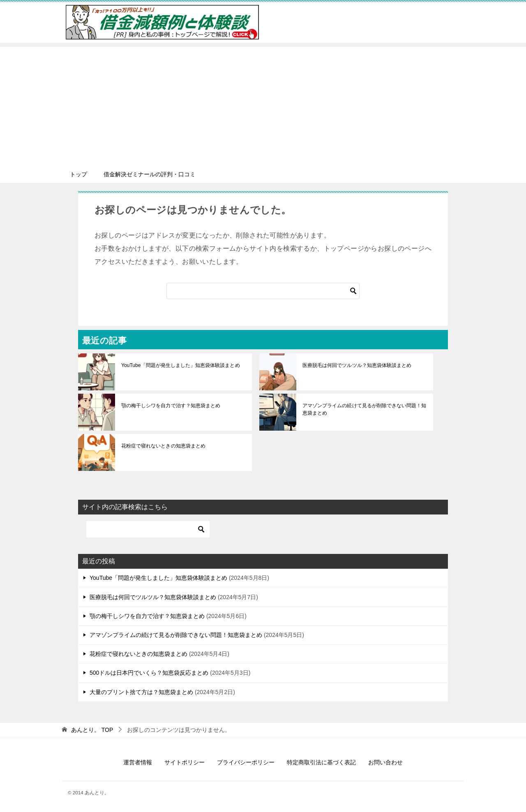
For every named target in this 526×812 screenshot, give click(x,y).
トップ (78, 174)
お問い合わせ (385, 762)
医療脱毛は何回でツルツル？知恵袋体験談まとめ (357, 365)
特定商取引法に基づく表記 (321, 762)
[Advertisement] (263, 104)
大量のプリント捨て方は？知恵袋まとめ (141, 692)
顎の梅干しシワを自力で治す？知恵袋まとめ (171, 406)
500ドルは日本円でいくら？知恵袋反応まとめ (149, 673)
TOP (92, 730)
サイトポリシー (185, 762)
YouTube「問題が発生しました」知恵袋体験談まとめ (180, 365)
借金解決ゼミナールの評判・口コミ (150, 174)
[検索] (263, 291)
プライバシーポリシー (246, 762)
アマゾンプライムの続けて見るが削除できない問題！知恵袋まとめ (364, 409)
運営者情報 (138, 762)
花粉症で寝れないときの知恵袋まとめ (163, 446)
